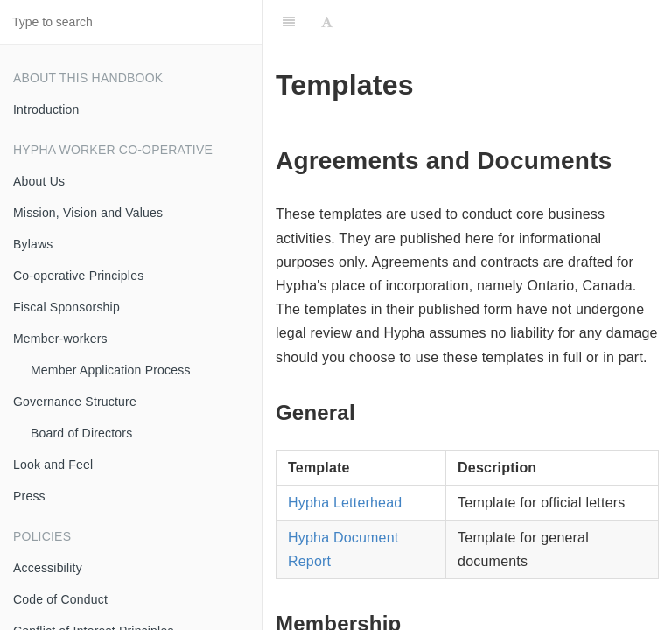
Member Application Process (111, 370)
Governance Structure (75, 402)
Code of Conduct (60, 599)
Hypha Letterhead (345, 503)
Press (29, 496)
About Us (39, 181)
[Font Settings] (327, 22)
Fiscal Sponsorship (66, 307)
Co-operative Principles (78, 276)
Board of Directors (81, 433)
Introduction (46, 109)
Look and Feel (53, 465)
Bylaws (33, 244)
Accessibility (48, 568)
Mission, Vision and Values (88, 213)
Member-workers (60, 339)
